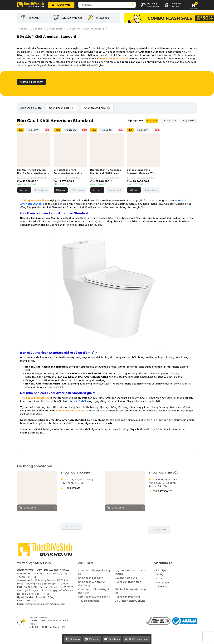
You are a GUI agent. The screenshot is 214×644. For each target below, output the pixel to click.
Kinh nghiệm (162, 583)
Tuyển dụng (161, 587)
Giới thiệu (160, 570)
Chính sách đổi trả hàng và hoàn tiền (94, 591)
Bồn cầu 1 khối (54, 29)
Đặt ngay (24, 190)
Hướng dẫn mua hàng (127, 597)
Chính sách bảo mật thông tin (130, 591)
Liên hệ (159, 574)
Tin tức (158, 579)
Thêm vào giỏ (41, 190)
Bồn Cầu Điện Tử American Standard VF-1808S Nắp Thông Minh (106, 172)
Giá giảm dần (188, 120)
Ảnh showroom (37, 508)
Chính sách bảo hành (91, 578)
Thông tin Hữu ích (173, 5)
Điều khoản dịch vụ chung (130, 601)
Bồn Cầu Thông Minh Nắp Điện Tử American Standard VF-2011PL (33, 172)
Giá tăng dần (169, 120)
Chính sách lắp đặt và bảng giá (94, 572)
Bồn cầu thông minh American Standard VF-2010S (67, 172)
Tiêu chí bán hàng (89, 601)
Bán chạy (152, 120)
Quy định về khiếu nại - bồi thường (130, 572)
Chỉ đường (71, 526)
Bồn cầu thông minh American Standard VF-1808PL (140, 172)
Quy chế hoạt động (126, 578)
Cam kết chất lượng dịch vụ (94, 597)
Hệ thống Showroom (150, 5)
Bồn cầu (37, 29)
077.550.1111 (77, 488)
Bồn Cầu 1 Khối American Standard (85, 29)
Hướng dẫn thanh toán (128, 582)
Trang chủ (23, 29)
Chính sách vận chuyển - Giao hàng (93, 584)
